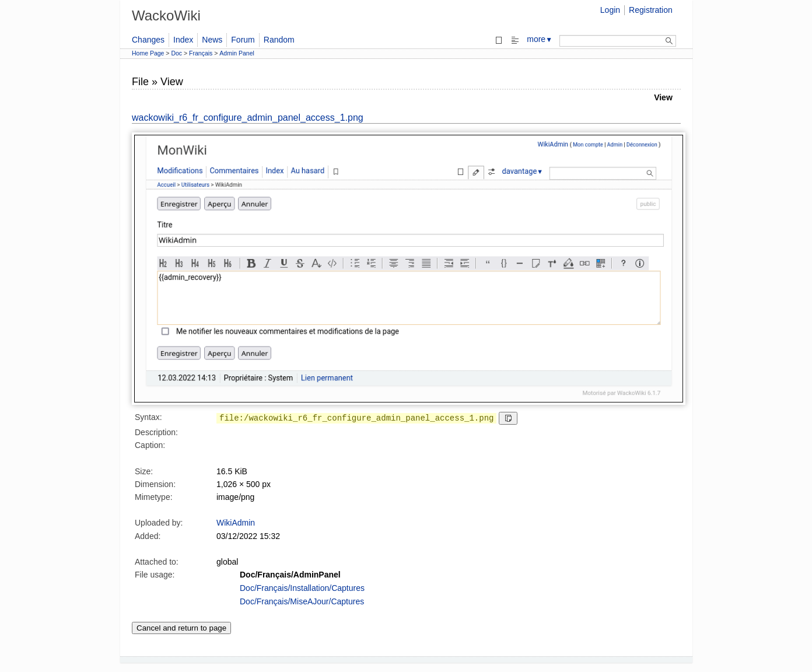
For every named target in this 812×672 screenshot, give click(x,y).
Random (279, 40)
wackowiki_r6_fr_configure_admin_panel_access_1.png (248, 118)
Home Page (148, 53)
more (540, 39)
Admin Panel (237, 53)
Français (201, 53)
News (212, 40)
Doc (176, 53)
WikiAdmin (236, 523)
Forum (243, 40)
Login (610, 10)
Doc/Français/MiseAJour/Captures (302, 601)
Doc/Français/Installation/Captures (302, 588)
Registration (651, 10)
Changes (148, 40)
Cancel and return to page (181, 628)
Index (183, 40)
